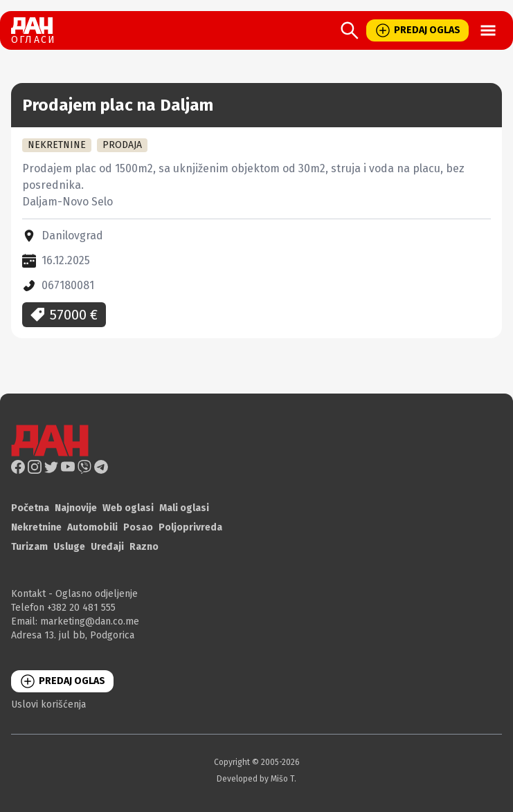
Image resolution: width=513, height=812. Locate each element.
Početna (30, 508)
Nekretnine (36, 527)
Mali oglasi (184, 508)
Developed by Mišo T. (256, 779)
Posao (138, 527)
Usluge (69, 547)
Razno (144, 547)
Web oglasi (128, 508)
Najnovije (76, 508)
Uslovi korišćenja (48, 704)
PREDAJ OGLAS (417, 30)
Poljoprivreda (190, 527)
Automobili (92, 527)
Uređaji (107, 547)
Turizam (29, 547)
